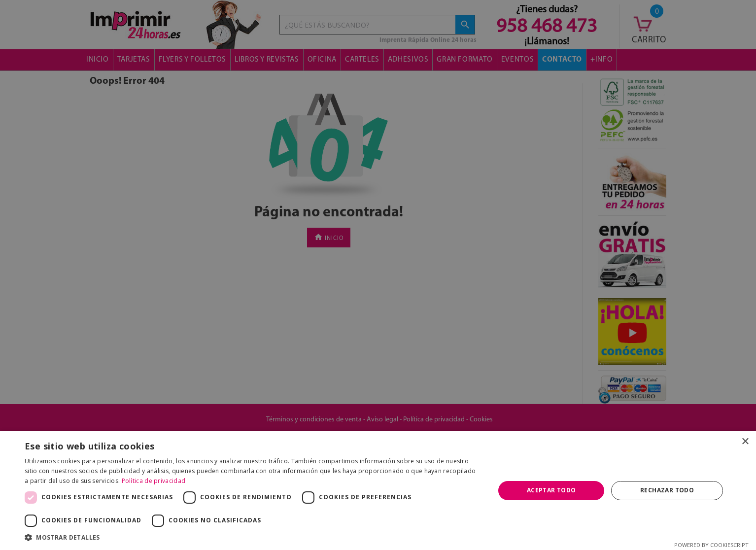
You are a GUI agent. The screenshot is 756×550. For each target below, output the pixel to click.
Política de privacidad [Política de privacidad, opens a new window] (154, 481)
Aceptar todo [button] (551, 490)
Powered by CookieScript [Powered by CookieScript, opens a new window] (711, 545)
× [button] (745, 442)
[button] (253, 537)
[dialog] (378, 275)
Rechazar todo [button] (667, 490)
